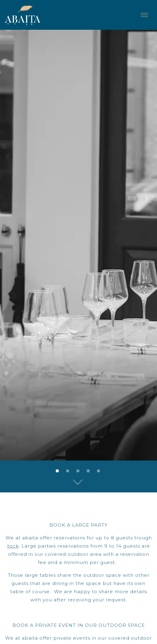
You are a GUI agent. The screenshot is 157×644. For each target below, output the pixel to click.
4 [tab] (88, 430)
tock (13, 505)
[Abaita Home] (27, 15)
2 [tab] (68, 430)
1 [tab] (57, 430)
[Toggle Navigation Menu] (144, 15)
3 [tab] (78, 430)
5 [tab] (99, 430)
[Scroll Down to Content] (78, 440)
